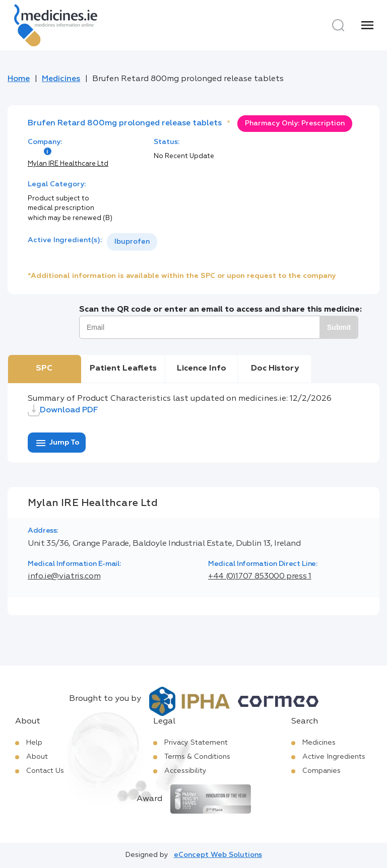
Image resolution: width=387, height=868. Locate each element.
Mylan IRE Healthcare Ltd (68, 164)
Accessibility (185, 771)
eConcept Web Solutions (218, 855)
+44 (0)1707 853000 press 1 (260, 576)
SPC (44, 369)
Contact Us (45, 771)
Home (19, 79)
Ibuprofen (132, 242)
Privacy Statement (196, 743)
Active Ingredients (334, 757)
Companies (321, 771)
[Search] (338, 25)
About (37, 757)
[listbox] (132, 242)
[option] (132, 242)
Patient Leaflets (123, 369)
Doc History (275, 369)
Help (34, 743)
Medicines (61, 79)
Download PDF (63, 410)
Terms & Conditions (197, 757)
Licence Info (202, 369)
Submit (339, 327)
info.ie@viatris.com (64, 576)
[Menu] (367, 25)
